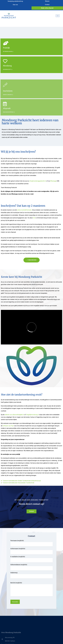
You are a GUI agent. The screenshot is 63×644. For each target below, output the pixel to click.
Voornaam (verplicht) (17, 541)
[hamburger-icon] (58, 16)
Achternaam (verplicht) (18, 549)
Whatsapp (53, 181)
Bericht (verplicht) (16, 583)
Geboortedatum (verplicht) (19, 565)
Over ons (16, 5)
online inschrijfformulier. (25, 210)
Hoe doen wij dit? (8, 69)
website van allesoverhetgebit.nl (14, 415)
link (34, 218)
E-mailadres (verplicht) (18, 557)
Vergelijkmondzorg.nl (32, 415)
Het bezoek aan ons (8, 51)
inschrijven (32, 260)
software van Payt (8, 426)
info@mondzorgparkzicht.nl (38, 181)
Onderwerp (14, 573)
